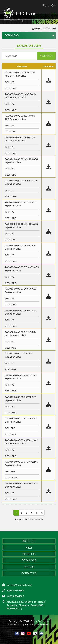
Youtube (29, 633)
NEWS (29, 548)
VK (41, 633)
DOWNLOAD (29, 560)
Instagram (23, 633)
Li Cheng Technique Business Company (19, 13)
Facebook (17, 633)
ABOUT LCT (29, 541)
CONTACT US (29, 573)
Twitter (35, 633)
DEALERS (29, 567)
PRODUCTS (29, 554)
